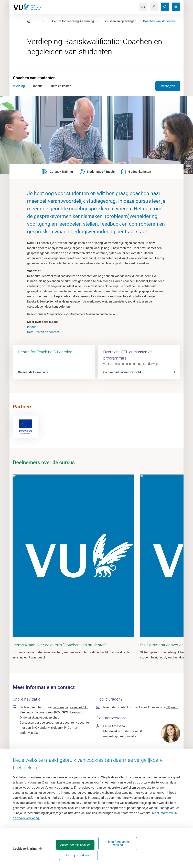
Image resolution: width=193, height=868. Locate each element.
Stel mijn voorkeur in (161, 854)
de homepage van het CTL (70, 664)
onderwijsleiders (51, 684)
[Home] (29, 21)
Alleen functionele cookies (123, 854)
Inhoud (32, 327)
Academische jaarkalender (116, 745)
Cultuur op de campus (41, 753)
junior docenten (65, 679)
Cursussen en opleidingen (119, 21)
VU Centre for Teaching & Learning (71, 21)
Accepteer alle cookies (86, 854)
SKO (65, 669)
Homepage (34, 745)
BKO (57, 669)
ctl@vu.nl (172, 664)
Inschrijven (168, 86)
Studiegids (105, 753)
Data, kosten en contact (43, 332)
